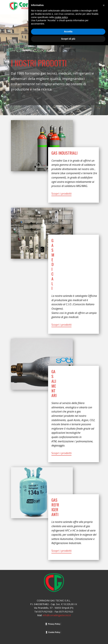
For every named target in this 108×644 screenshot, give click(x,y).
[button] (104, 604)
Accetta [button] (68, 630)
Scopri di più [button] (68, 638)
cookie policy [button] (61, 616)
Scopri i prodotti (61, 194)
